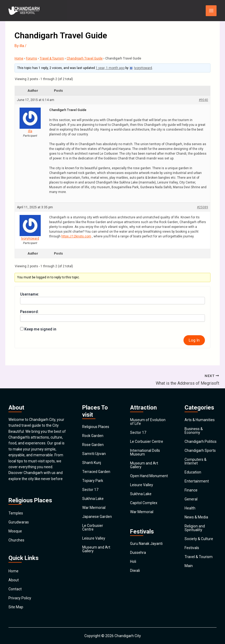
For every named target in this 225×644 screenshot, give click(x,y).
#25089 (203, 207)
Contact (15, 589)
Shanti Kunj (92, 463)
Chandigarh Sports (200, 450)
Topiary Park (93, 481)
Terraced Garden (96, 472)
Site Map (16, 607)
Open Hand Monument (149, 476)
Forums (31, 58)
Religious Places (96, 427)
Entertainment (197, 481)
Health (190, 508)
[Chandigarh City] (24, 11)
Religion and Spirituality (195, 528)
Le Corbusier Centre (93, 527)
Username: (30, 294)
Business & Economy (194, 431)
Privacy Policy (20, 598)
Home (19, 58)
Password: (29, 312)
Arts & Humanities (200, 420)
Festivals (192, 548)
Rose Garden (93, 445)
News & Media (196, 517)
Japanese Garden (97, 517)
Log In (194, 340)
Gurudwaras (19, 522)
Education (193, 472)
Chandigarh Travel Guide (85, 58)
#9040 (203, 100)
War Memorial (94, 508)
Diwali (135, 571)
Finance (191, 490)
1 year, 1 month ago (110, 68)
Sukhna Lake (93, 499)
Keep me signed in (40, 329)
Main (189, 566)
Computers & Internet (196, 461)
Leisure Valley (94, 538)
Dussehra (138, 553)
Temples (16, 513)
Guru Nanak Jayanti (146, 544)
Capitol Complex (144, 503)
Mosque (15, 531)
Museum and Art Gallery (96, 549)
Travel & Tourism (52, 58)
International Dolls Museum (145, 452)
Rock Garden (93, 436)
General (191, 499)
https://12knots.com (76, 236)
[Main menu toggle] (211, 11)
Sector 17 (90, 490)
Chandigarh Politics (201, 441)
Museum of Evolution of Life (148, 422)
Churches (16, 540)
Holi (133, 562)
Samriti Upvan (94, 454)
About (14, 580)
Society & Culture (199, 539)
